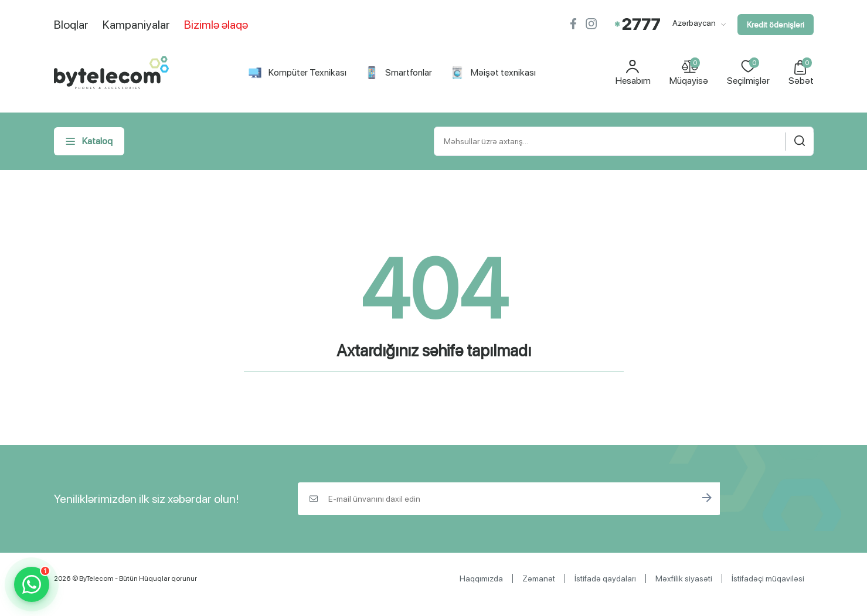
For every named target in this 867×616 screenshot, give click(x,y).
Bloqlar (71, 25)
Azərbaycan (699, 23)
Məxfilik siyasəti (684, 578)
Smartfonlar (399, 73)
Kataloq (89, 141)
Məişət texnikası (493, 73)
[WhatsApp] (32, 584)
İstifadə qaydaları (605, 578)
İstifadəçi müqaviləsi (768, 578)
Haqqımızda (481, 578)
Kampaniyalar (136, 25)
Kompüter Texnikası (297, 73)
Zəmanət (539, 578)
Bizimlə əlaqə (216, 25)
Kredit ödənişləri (776, 25)
